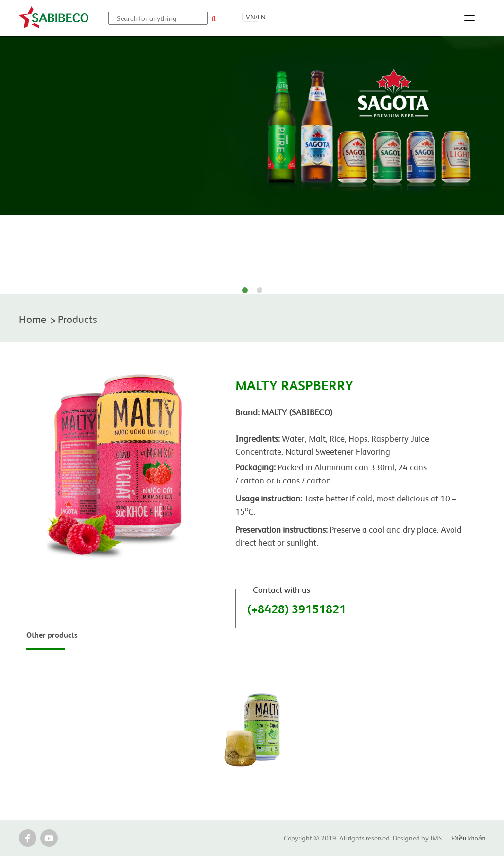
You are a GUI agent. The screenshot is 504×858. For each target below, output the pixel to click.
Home (34, 319)
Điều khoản (469, 840)
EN (262, 17)
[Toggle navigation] (469, 18)
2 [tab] (260, 291)
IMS (436, 840)
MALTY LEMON (252, 786)
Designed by (411, 840)
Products (83, 319)
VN (251, 17)
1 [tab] (245, 291)
